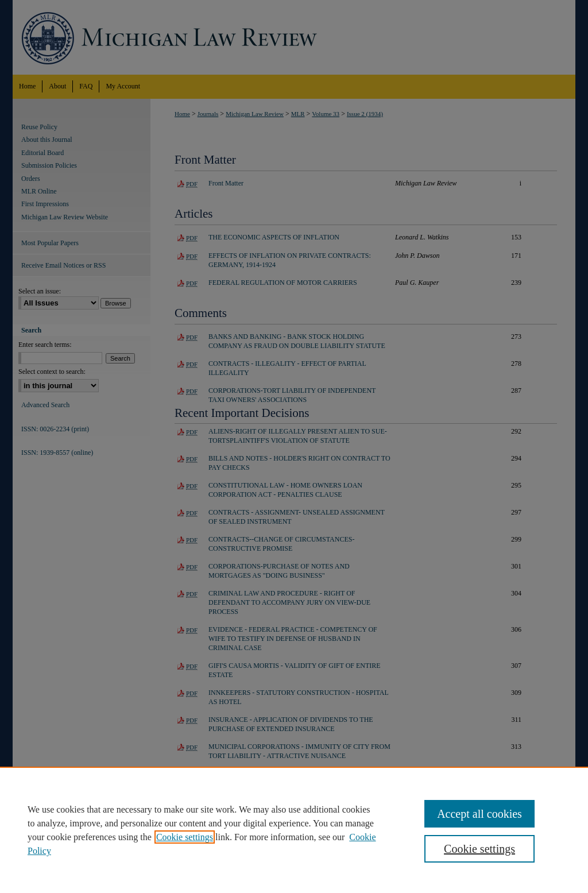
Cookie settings (185, 837)
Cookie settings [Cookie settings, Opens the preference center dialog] (479, 849)
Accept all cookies (479, 814)
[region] (294, 830)
